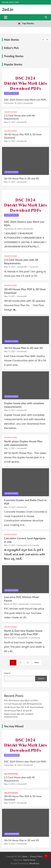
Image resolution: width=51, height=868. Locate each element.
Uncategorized (11, 93)
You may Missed (14, 726)
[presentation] (43, 40)
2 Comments (35, 604)
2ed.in (8, 9)
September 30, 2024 (13, 103)
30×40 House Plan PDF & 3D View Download (24, 707)
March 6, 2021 (10, 638)
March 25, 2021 (11, 604)
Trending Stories (14, 56)
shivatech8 (28, 103)
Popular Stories (13, 64)
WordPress (34, 864)
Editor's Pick (11, 48)
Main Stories (11, 40)
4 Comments (34, 545)
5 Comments (34, 638)
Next (37, 663)
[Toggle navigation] (6, 17)
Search (7, 673)
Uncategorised (11, 112)
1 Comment (33, 267)
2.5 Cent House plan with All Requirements (23, 704)
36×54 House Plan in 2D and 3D (22, 178)
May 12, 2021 (10, 122)
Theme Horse (29, 860)
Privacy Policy (36, 857)
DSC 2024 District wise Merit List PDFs (25, 100)
